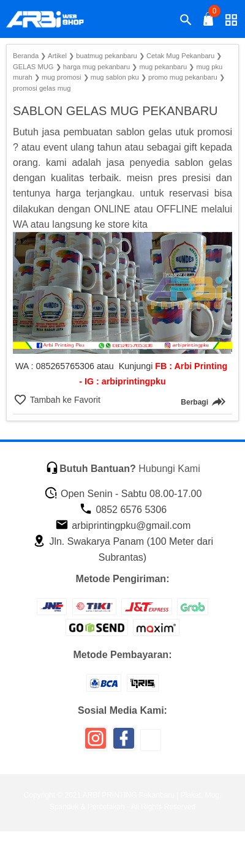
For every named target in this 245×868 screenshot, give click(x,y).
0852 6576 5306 (123, 510)
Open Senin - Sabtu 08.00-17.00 (123, 494)
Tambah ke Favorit (64, 400)
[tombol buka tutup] (209, 22)
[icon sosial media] (96, 743)
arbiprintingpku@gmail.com (123, 526)
